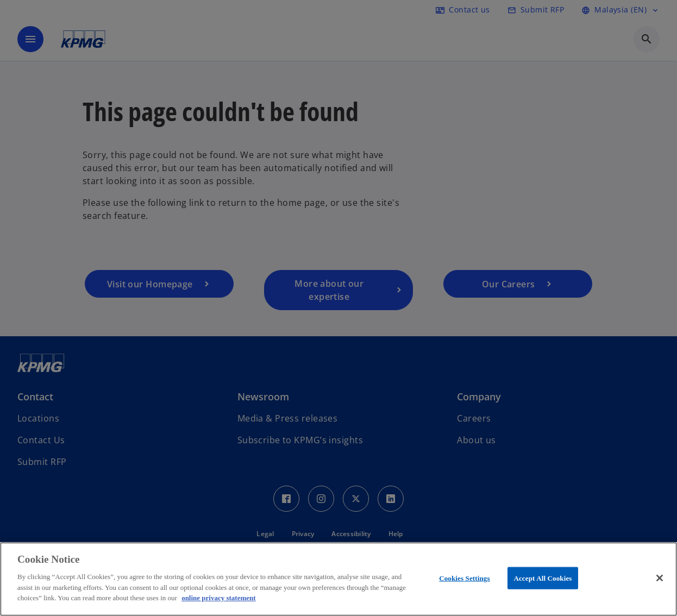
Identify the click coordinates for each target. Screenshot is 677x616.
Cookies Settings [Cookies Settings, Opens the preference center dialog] (464, 578)
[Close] (660, 578)
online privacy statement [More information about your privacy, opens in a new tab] (218, 598)
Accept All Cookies (543, 578)
